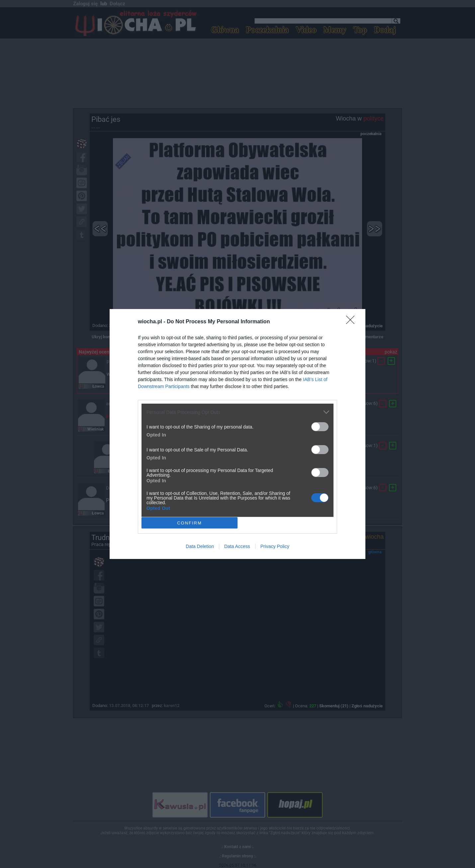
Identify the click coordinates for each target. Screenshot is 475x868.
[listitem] (238, 412)
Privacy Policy (275, 546)
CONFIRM (190, 523)
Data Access (237, 546)
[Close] (352, 322)
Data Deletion (200, 546)
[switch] (320, 427)
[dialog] (238, 434)
